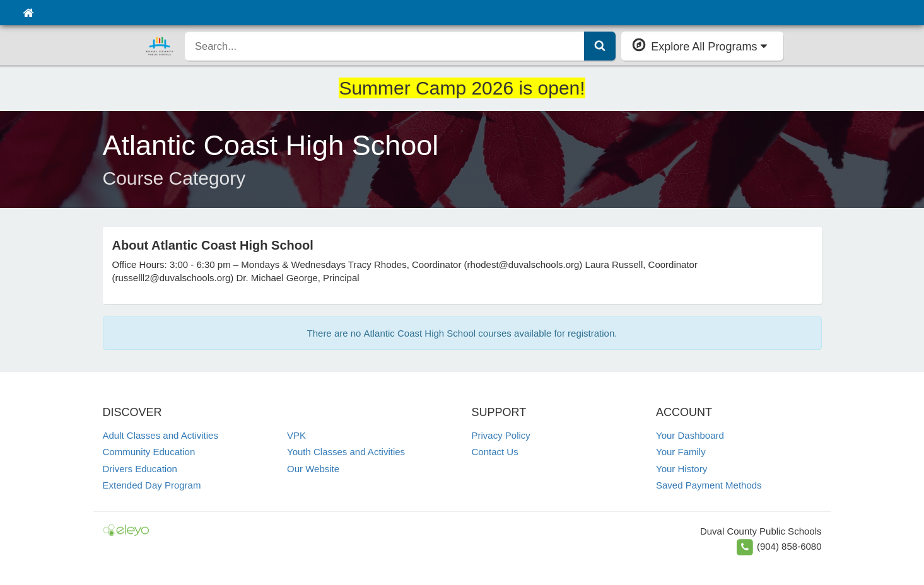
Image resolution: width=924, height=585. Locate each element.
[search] (385, 46)
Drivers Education (140, 469)
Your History (681, 469)
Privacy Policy (501, 435)
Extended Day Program (152, 485)
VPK (296, 435)
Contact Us (495, 452)
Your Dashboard (690, 435)
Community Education (149, 452)
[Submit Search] (600, 46)
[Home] (28, 13)
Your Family (681, 452)
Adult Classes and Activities (161, 435)
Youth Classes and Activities (346, 452)
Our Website (313, 469)
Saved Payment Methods (709, 485)
